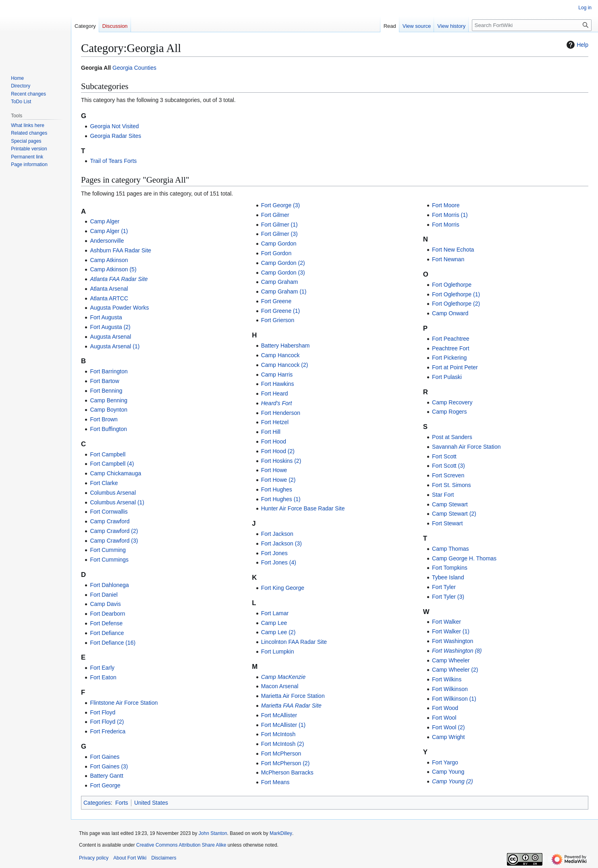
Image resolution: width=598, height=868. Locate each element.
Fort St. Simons (451, 485)
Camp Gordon (279, 244)
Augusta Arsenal (110, 337)
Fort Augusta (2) (110, 327)
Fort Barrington (109, 371)
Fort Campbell (108, 454)
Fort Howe (274, 470)
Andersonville (107, 241)
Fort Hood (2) (278, 451)
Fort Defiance (107, 633)
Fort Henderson (281, 413)
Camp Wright (448, 737)
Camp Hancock (280, 355)
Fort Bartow (104, 381)
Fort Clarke (104, 483)
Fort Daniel (104, 595)
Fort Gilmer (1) (279, 225)
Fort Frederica (108, 731)
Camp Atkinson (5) (113, 269)
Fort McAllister (279, 715)
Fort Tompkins (450, 568)
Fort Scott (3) (448, 466)
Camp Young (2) (453, 781)
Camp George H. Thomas (464, 558)
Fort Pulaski (447, 377)
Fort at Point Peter (455, 367)
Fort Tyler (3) (448, 597)
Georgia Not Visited (114, 126)
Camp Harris (277, 375)
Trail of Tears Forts (113, 161)
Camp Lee (274, 623)
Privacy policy (94, 858)
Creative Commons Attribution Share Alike (181, 845)
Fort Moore (446, 205)
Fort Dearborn (107, 614)
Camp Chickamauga (115, 473)
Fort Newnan (448, 259)
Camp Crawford (110, 521)
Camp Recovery (452, 402)
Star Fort (443, 495)
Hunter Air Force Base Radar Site (303, 508)
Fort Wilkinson (450, 689)
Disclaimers (164, 858)
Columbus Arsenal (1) (117, 502)
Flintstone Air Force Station (124, 703)
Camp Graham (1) (284, 291)
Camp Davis (105, 604)
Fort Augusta (106, 317)
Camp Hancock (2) (285, 365)
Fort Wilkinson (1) (454, 699)
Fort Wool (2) (448, 727)
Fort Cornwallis (109, 512)
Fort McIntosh (278, 734)
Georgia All (96, 68)
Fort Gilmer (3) (279, 234)
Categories (97, 803)
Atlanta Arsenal (109, 289)
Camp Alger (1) (109, 231)
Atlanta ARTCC (109, 298)
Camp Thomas (451, 549)
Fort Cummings (109, 560)
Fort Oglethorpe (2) (456, 304)
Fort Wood (445, 708)
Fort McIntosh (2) (283, 744)
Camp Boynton (109, 410)
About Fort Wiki (130, 858)
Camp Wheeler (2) (455, 670)
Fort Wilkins (447, 679)
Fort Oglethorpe (452, 285)
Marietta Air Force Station (293, 696)
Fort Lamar (275, 613)
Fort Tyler (444, 587)
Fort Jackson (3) (281, 543)
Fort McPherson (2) (286, 763)
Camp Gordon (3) (283, 273)
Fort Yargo (445, 762)
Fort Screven (448, 475)
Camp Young (448, 772)
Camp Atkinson (109, 260)
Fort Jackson (277, 534)
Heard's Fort (277, 403)
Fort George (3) (280, 205)
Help (576, 45)
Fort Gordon (276, 253)
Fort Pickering (449, 358)
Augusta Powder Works (119, 308)
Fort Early (102, 668)
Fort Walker (446, 622)
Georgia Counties (134, 68)
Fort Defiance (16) (113, 643)
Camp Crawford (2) (114, 531)
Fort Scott (444, 456)
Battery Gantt (106, 776)
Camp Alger (105, 221)
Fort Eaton (103, 677)
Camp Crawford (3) (114, 541)
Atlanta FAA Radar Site (119, 279)
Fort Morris (446, 225)
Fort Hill (271, 432)
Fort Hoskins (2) (281, 461)
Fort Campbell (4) (112, 464)
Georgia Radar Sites (115, 136)
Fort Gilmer (275, 215)
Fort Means (275, 782)
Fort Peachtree (451, 339)
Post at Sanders (452, 437)
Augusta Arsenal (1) (115, 346)
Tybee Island (448, 577)
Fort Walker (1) (451, 631)
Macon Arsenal (280, 686)
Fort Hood (274, 441)
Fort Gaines (105, 757)
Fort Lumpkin (278, 652)
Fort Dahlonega (109, 585)
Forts (122, 803)
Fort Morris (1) (450, 215)
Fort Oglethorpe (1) (456, 294)
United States (151, 803)
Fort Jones (274, 553)
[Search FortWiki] (532, 25)
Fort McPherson (281, 754)
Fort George (105, 785)
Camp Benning (109, 400)
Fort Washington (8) (457, 651)
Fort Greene (276, 301)
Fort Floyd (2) (107, 722)
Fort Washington (453, 641)
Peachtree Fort (451, 348)
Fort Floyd (103, 712)
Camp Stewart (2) (454, 514)
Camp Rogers (449, 412)
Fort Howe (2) (278, 480)
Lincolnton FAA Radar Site (294, 642)
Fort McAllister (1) (283, 725)
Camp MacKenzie (283, 677)
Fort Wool (444, 718)
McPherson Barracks (287, 772)
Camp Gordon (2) (283, 263)
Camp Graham (280, 282)
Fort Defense (106, 623)
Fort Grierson (278, 320)
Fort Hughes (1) (281, 499)
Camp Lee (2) (278, 632)
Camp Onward (450, 313)
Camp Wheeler (451, 660)
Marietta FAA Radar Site (291, 706)
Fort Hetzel (275, 422)
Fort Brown (104, 419)
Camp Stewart (450, 504)
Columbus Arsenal (113, 493)
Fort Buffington (108, 429)
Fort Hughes (277, 489)
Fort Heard (275, 393)
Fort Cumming (108, 550)
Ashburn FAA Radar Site (120, 250)
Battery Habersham (286, 346)
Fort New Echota (453, 250)
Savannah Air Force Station (466, 447)
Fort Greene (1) (280, 311)
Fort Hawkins (278, 384)
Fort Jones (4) (279, 562)
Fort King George (283, 588)
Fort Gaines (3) (109, 766)
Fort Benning (106, 391)
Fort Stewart (447, 523)
